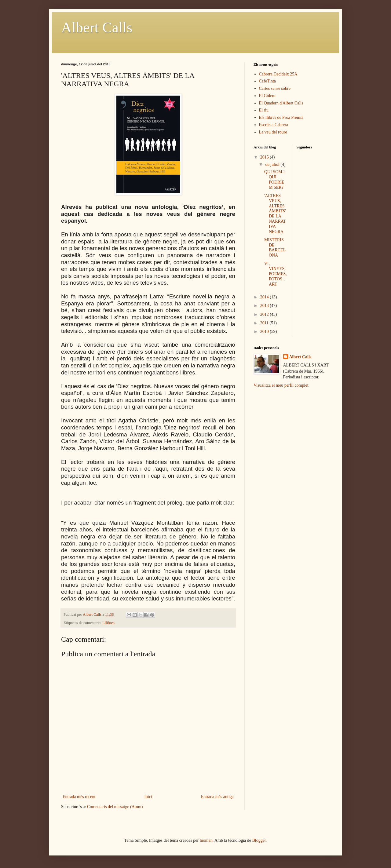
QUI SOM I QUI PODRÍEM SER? (274, 179)
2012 (265, 314)
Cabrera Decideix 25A (278, 74)
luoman (206, 840)
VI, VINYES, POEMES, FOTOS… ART (276, 274)
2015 (265, 157)
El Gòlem (267, 96)
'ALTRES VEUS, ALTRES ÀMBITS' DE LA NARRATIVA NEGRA (275, 214)
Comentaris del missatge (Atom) (115, 807)
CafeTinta (267, 81)
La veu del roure (273, 132)
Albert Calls (97, 27)
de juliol (273, 164)
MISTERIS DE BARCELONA (275, 248)
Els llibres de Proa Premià (281, 117)
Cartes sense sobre (275, 88)
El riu (264, 110)
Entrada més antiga (217, 797)
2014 (265, 297)
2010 (265, 332)
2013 (265, 306)
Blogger (259, 840)
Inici (148, 797)
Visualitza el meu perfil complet (281, 385)
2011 (265, 323)
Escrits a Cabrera (274, 125)
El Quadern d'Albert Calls (281, 103)
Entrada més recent (79, 797)
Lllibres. (109, 623)
